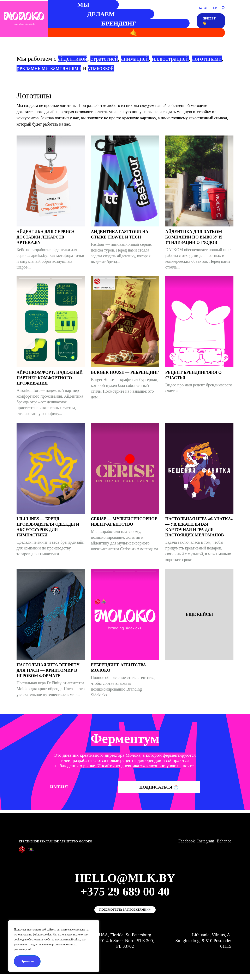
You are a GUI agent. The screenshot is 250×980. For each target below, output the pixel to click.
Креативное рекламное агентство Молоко (56, 842)
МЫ (78, 5)
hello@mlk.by (125, 879)
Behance (224, 841)
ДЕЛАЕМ (97, 14)
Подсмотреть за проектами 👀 (125, 916)
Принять (27, 961)
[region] (54, 946)
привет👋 (208, 22)
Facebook (184, 841)
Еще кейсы (199, 614)
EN (215, 8)
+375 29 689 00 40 (125, 894)
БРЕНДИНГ (115, 23)
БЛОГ (204, 8)
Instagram (204, 841)
